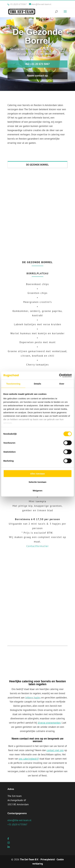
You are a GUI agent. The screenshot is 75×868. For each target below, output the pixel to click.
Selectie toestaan (38, 482)
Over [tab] (62, 384)
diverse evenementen (49, 723)
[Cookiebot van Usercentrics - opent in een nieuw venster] (59, 376)
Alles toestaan (37, 473)
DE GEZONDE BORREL (37, 165)
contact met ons (55, 750)
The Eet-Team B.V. (29, 859)
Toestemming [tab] (13, 384)
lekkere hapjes (33, 698)
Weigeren (37, 490)
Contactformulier (38, 546)
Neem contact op (37, 76)
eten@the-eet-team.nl (19, 820)
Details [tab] (37, 384)
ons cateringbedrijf (29, 759)
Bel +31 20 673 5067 (38, 64)
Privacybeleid (48, 859)
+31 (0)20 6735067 (18, 4)
